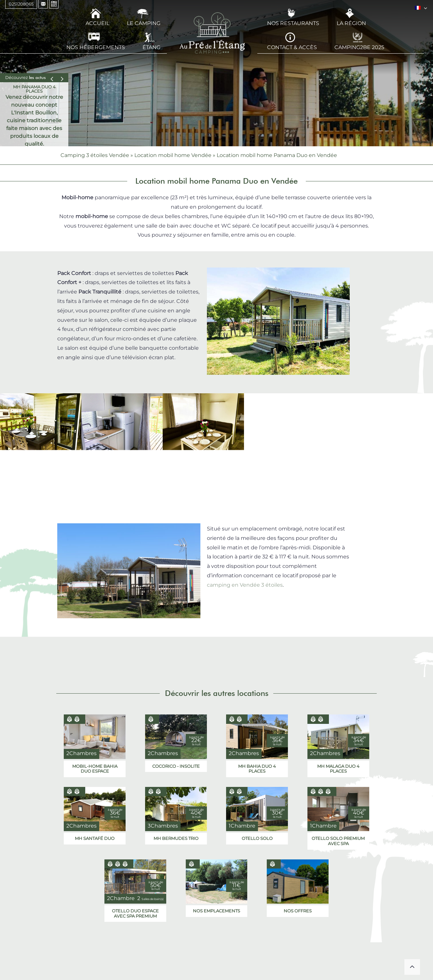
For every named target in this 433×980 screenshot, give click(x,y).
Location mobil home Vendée (173, 155)
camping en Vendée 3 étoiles (245, 585)
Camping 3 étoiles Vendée (95, 155)
